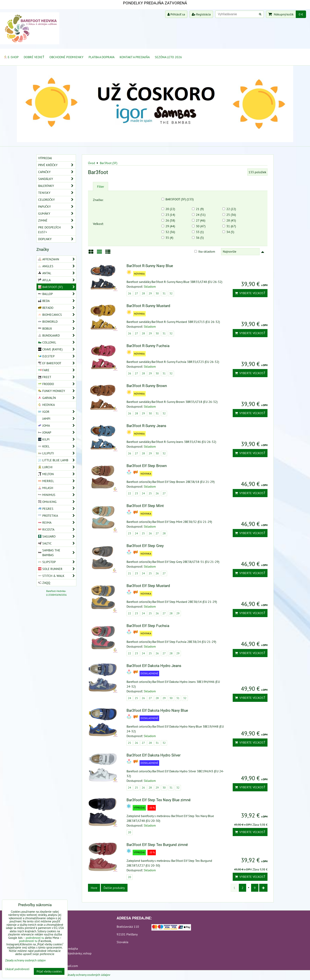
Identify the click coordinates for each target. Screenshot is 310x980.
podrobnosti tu (35, 938)
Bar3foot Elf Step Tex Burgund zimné (157, 845)
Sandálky (57, 179)
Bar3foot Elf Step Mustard (148, 586)
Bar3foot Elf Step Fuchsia (148, 626)
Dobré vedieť (34, 57)
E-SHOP (11, 57)
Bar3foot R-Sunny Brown (147, 386)
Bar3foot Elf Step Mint (145, 506)
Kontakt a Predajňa (135, 57)
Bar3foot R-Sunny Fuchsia (148, 346)
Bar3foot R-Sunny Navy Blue (150, 266)
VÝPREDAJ (45, 158)
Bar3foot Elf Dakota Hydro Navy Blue (157, 710)
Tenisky (57, 193)
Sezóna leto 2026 (168, 57)
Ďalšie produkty (114, 888)
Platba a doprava (102, 57)
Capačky (57, 172)
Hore (94, 888)
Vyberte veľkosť (250, 293)
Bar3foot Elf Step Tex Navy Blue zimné (159, 800)
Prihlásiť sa (176, 14)
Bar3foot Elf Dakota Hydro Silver (154, 755)
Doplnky (57, 239)
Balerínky (57, 186)
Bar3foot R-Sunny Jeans (146, 426)
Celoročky (57, 200)
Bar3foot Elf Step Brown (147, 466)
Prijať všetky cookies (49, 971)
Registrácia (201, 14)
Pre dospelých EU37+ (57, 230)
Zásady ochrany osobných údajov (88, 975)
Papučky (57, 206)
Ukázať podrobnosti (17, 969)
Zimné (57, 220)
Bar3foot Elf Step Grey (145, 546)
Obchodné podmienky (66, 57)
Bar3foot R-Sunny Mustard (148, 306)
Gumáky (57, 213)
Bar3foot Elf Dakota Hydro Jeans (154, 666)
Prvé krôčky (57, 165)
